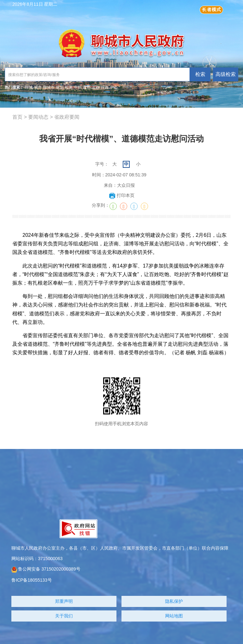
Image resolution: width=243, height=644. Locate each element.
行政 (105, 87)
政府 (87, 87)
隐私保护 (174, 601)
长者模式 (212, 9)
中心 (114, 87)
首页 (17, 117)
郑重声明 (64, 601)
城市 (38, 87)
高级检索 (226, 74)
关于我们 (64, 616)
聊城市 (49, 87)
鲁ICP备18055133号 (32, 580)
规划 (60, 87)
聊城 (29, 87)
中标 (78, 87)
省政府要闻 (67, 117)
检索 (200, 74)
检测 (69, 87)
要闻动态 (38, 117)
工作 (96, 87)
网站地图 (174, 616)
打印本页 (122, 195)
